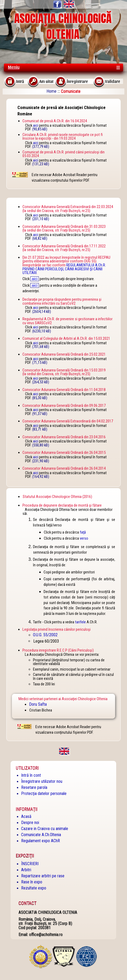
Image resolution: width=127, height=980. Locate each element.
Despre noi (30, 823)
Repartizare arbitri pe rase (43, 876)
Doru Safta (38, 704)
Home (51, 91)
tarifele (80, 622)
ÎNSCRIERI (30, 864)
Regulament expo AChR (41, 841)
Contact (27, 903)
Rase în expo (32, 882)
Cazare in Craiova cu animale (45, 829)
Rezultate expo (34, 888)
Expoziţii (25, 856)
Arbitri (26, 870)
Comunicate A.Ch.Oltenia (41, 835)
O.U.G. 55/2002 (45, 635)
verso (84, 538)
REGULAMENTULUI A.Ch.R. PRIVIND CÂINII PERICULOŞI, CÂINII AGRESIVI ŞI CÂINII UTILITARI (64, 269)
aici (36, 125)
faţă (83, 532)
